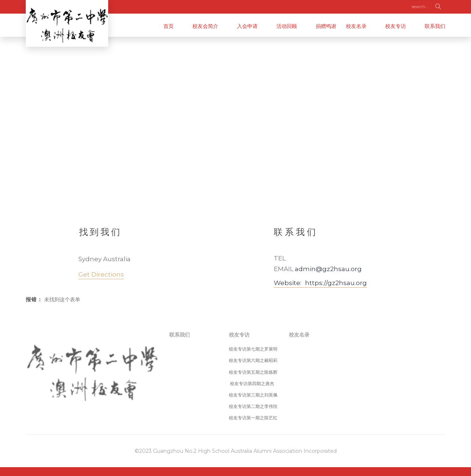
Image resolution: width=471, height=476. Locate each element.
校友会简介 (205, 26)
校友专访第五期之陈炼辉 (253, 372)
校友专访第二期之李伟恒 (253, 406)
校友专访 (396, 26)
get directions (101, 274)
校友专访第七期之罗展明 (253, 349)
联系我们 (435, 26)
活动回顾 (287, 26)
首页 (169, 26)
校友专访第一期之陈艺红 (253, 418)
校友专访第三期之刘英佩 (253, 395)
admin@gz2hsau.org (328, 269)
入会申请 (247, 26)
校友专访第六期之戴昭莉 (253, 360)
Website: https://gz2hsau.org (320, 283)
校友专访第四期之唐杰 (252, 383)
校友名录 (356, 26)
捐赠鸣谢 (326, 26)
